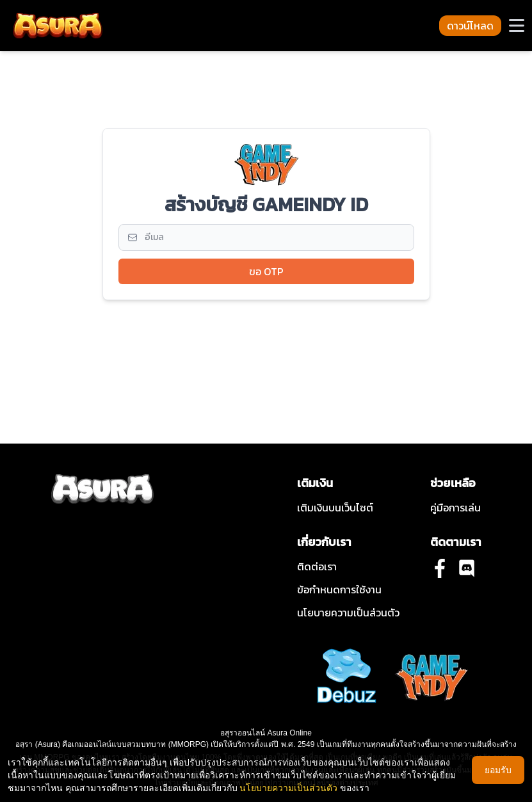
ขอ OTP (266, 271)
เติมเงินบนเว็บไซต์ (335, 508)
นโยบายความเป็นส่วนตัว (348, 613)
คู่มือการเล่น (455, 508)
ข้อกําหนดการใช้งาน (339, 589)
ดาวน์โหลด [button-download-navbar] (470, 26)
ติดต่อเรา (317, 566)
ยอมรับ (498, 770)
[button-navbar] (517, 26)
